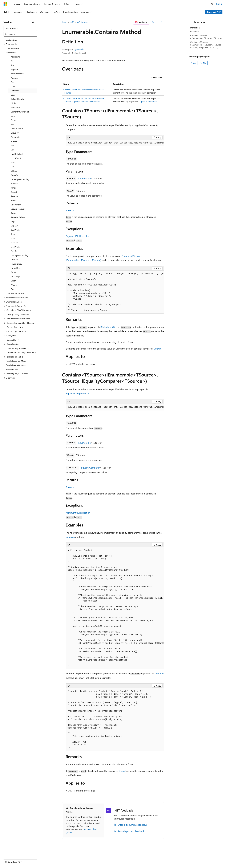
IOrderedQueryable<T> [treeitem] (17, 331)
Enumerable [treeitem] (14, 48)
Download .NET (214, 12)
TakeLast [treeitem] (14, 243)
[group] (115, 143)
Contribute (53, 859)
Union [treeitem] (13, 281)
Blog (40, 859)
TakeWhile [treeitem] (15, 247)
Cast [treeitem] (13, 82)
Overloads (195, 31)
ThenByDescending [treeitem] (19, 255)
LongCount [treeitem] (16, 158)
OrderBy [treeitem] (14, 175)
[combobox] (20, 28)
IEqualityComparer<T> (149, 101)
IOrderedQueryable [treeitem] (15, 327)
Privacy (65, 859)
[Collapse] (33, 22)
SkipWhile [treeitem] (15, 230)
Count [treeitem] (13, 95)
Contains (70, 537)
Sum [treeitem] (13, 234)
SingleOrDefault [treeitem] (18, 217)
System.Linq (80, 49)
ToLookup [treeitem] (15, 276)
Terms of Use (108, 859)
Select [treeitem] (13, 200)
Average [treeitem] (14, 78)
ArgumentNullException (78, 236)
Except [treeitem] (14, 120)
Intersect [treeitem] (15, 141)
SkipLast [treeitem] (14, 226)
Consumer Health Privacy (85, 859)
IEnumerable (84, 178)
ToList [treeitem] (13, 272)
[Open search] (212, 4)
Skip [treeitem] (13, 222)
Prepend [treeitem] (14, 183)
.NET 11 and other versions (81, 364)
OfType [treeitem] (14, 171)
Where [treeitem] (14, 285)
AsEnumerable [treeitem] (17, 74)
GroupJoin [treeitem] (15, 137)
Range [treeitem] (13, 188)
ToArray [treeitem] (14, 259)
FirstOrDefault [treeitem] (17, 129)
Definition (195, 28)
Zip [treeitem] (12, 289)
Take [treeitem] (13, 238)
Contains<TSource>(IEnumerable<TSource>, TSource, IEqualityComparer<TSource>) (206, 45)
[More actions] (161, 22)
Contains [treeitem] (15, 90)
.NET (72, 22)
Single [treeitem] (13, 213)
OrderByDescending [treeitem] (20, 179)
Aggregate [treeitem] (15, 57)
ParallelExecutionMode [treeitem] (16, 361)
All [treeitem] (12, 61)
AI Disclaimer (9, 859)
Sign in (219, 4)
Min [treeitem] (12, 167)
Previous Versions (27, 859)
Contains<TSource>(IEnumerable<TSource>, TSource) (206, 37)
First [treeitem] (13, 124)
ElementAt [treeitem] (15, 107)
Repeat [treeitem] (14, 192)
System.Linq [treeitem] (11, 40)
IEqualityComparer (90, 468)
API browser (83, 22)
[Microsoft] (5, 4)
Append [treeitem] (14, 69)
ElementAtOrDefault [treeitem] (20, 112)
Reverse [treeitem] (14, 196)
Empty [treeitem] (14, 116)
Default (157, 349)
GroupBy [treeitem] (15, 133)
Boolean (70, 210)
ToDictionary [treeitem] (16, 264)
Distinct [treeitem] (14, 103)
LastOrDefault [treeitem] (17, 154)
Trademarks (123, 859)
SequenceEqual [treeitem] (18, 209)
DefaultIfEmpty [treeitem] (17, 99)
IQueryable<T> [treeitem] (13, 340)
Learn (65, 22)
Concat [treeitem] (14, 86)
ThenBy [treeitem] (14, 251)
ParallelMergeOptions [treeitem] (16, 365)
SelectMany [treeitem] (16, 205)
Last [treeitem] (13, 150)
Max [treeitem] (13, 162)
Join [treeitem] (12, 145)
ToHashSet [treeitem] (15, 268)
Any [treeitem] (12, 65)
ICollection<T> (108, 327)
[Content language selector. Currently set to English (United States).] (17, 852)
